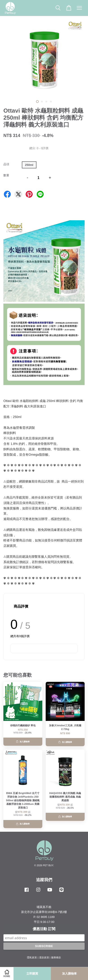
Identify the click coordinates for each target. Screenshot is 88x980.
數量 (6, 175)
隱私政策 (32, 957)
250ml (29, 165)
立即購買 (32, 974)
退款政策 (44, 957)
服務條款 (56, 957)
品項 (6, 164)
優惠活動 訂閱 (44, 929)
